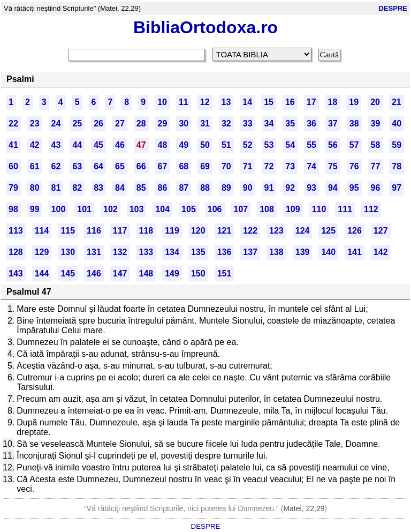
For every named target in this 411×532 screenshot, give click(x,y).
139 (303, 252)
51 (226, 145)
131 (94, 252)
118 (146, 231)
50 (205, 145)
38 (354, 123)
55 (311, 145)
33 (248, 123)
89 (226, 188)
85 (141, 188)
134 (172, 252)
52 (248, 145)
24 (56, 123)
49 (184, 145)
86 (163, 188)
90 (248, 188)
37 (333, 123)
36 (311, 123)
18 (333, 102)
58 (376, 145)
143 (16, 274)
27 (120, 123)
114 (42, 231)
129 (42, 252)
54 (290, 145)
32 (226, 123)
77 (376, 166)
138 (276, 252)
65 (120, 166)
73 (290, 166)
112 (371, 209)
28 (141, 123)
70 (226, 166)
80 (35, 188)
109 (293, 209)
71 (248, 166)
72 (269, 166)
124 (303, 231)
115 (68, 231)
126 (355, 231)
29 (163, 123)
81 (56, 188)
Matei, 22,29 (304, 508)
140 (328, 252)
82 (77, 188)
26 (98, 123)
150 (198, 274)
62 (56, 166)
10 (162, 102)
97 (397, 188)
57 (354, 145)
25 (77, 123)
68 (184, 166)
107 (241, 209)
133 (146, 252)
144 (42, 274)
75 (333, 166)
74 (311, 166)
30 (184, 123)
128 (16, 252)
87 (184, 188)
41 (13, 145)
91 (269, 188)
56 (333, 145)
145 (68, 274)
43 (56, 145)
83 (98, 188)
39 (376, 123)
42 (35, 145)
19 (354, 102)
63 (77, 166)
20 (375, 102)
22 (13, 123)
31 (205, 123)
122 (250, 231)
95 (354, 188)
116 (94, 231)
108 (267, 209)
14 (247, 102)
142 (381, 252)
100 (59, 209)
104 (162, 209)
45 (98, 145)
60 (13, 166)
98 (13, 209)
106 (215, 209)
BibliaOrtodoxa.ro (205, 27)
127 (381, 231)
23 (35, 123)
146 (94, 274)
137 (250, 252)
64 (98, 166)
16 (290, 102)
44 (77, 145)
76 (354, 166)
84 (120, 188)
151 (224, 274)
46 (120, 145)
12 (205, 102)
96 (376, 188)
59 (397, 145)
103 (137, 209)
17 (311, 102)
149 (172, 274)
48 (163, 145)
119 (172, 231)
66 (141, 166)
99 (35, 209)
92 (290, 188)
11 (184, 102)
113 (16, 231)
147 (120, 274)
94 (333, 188)
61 (35, 166)
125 (328, 231)
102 (111, 209)
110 (319, 209)
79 (13, 188)
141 (355, 252)
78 (397, 166)
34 (269, 123)
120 (198, 231)
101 (84, 209)
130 (68, 252)
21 (397, 102)
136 (224, 252)
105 (189, 209)
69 (205, 166)
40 (397, 123)
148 (146, 274)
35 (290, 123)
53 (269, 145)
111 (345, 209)
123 (276, 231)
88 (205, 188)
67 (163, 166)
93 (311, 188)
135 (198, 252)
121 (224, 231)
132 (120, 252)
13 (226, 102)
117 (120, 231)
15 (269, 102)
